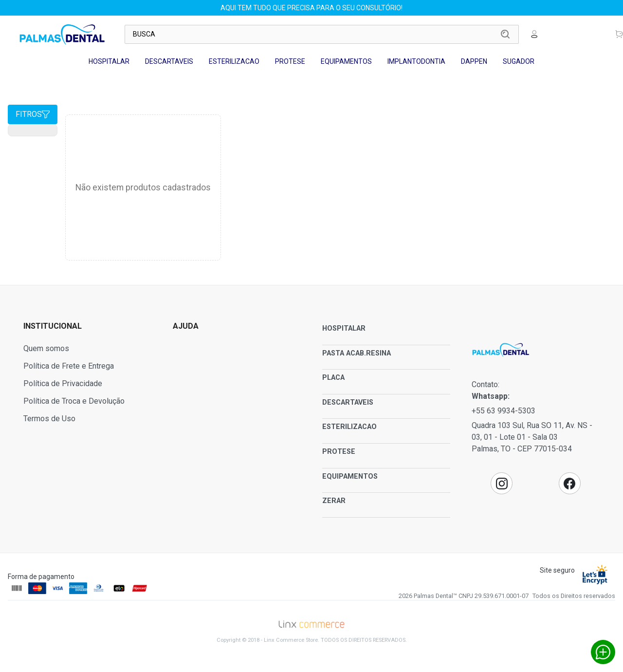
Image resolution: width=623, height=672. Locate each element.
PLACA (333, 378)
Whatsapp (603, 652)
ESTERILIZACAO (234, 61)
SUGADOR (519, 61)
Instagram (502, 484)
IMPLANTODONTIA (416, 61)
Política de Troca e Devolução (74, 401)
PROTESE (290, 61)
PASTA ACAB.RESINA (357, 353)
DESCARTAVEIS (169, 61)
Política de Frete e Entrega (69, 366)
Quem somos (46, 348)
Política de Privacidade (63, 383)
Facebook (569, 484)
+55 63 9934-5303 (504, 411)
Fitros (33, 114)
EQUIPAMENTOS (346, 61)
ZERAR (334, 501)
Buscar (505, 34)
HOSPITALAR (109, 61)
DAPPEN (474, 61)
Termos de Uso (49, 419)
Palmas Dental (62, 34)
